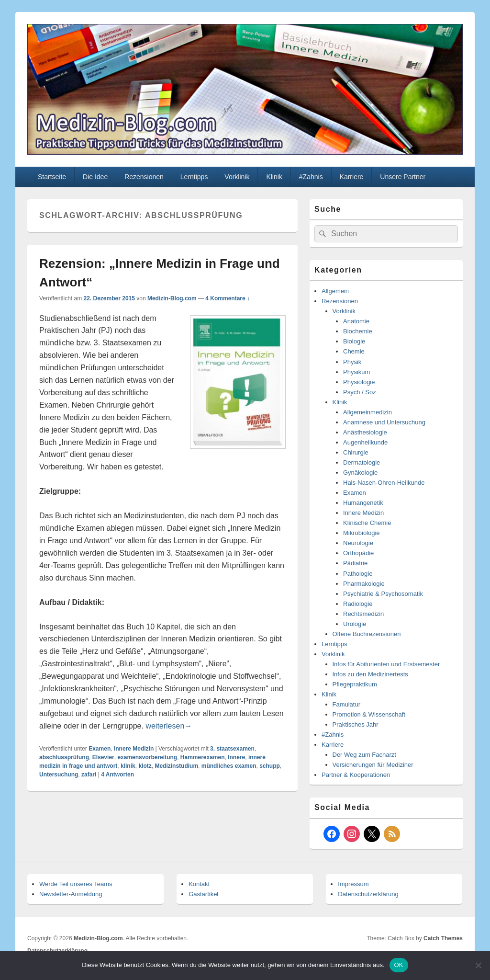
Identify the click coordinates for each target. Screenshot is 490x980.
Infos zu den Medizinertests (370, 674)
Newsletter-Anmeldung (71, 894)
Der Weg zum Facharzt (364, 755)
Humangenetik (363, 503)
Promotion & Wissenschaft (369, 714)
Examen (100, 749)
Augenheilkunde (365, 442)
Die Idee (95, 177)
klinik (128, 766)
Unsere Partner (403, 177)
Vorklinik (237, 177)
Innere (236, 757)
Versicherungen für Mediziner (373, 765)
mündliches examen (229, 766)
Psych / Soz (360, 392)
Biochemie (358, 331)
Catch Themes (443, 938)
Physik (352, 362)
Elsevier (103, 757)
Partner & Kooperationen (356, 775)
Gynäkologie (360, 473)
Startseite (52, 177)
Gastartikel (203, 894)
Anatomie (356, 321)
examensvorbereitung (147, 757)
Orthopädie (358, 553)
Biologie (354, 341)
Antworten (117, 775)
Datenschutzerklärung (368, 894)
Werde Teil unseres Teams (76, 884)
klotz (145, 766)
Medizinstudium (176, 766)
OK (399, 965)
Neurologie (358, 543)
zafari (89, 775)
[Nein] (478, 965)
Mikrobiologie (362, 533)
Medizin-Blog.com (172, 298)
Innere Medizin (134, 749)
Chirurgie (356, 452)
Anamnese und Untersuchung (384, 422)
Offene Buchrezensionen (367, 634)
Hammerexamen (203, 757)
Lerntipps (194, 177)
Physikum (356, 372)
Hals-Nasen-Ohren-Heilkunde (384, 483)
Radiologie (358, 604)
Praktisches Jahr (356, 724)
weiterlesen (169, 726)
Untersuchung (59, 775)
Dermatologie (362, 462)
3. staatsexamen (232, 749)
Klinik (274, 177)
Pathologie (358, 574)
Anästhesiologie (365, 432)
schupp (270, 766)
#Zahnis (311, 177)
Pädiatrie (355, 563)
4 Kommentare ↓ (228, 298)
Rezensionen (144, 177)
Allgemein (335, 291)
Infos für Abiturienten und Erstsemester (386, 664)
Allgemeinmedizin (367, 412)
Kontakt (199, 884)
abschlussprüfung (64, 757)
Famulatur (347, 704)
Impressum (353, 884)
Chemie (354, 351)
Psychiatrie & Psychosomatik (383, 594)
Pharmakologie (364, 584)
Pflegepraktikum (355, 684)
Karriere (352, 177)
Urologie (355, 624)
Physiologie (359, 382)
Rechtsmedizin (363, 614)
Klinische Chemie (367, 523)
